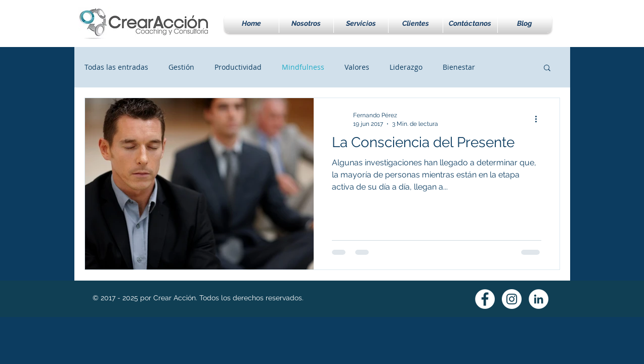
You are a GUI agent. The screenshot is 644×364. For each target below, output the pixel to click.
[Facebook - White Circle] (485, 299)
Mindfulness (303, 67)
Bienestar (459, 67)
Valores (357, 67)
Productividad (238, 67)
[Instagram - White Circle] (512, 299)
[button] (361, 24)
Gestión (181, 67)
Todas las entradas (116, 67)
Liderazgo (406, 67)
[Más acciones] (540, 119)
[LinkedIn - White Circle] (539, 299)
